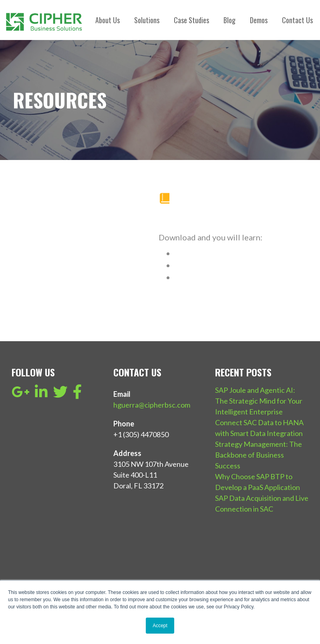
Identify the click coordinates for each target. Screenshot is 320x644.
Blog (229, 20)
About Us (108, 20)
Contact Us (297, 20)
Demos (259, 20)
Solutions (147, 20)
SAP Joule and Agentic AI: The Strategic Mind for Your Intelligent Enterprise (259, 401)
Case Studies (191, 20)
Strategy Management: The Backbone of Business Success (259, 455)
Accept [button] (160, 626)
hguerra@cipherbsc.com (152, 405)
